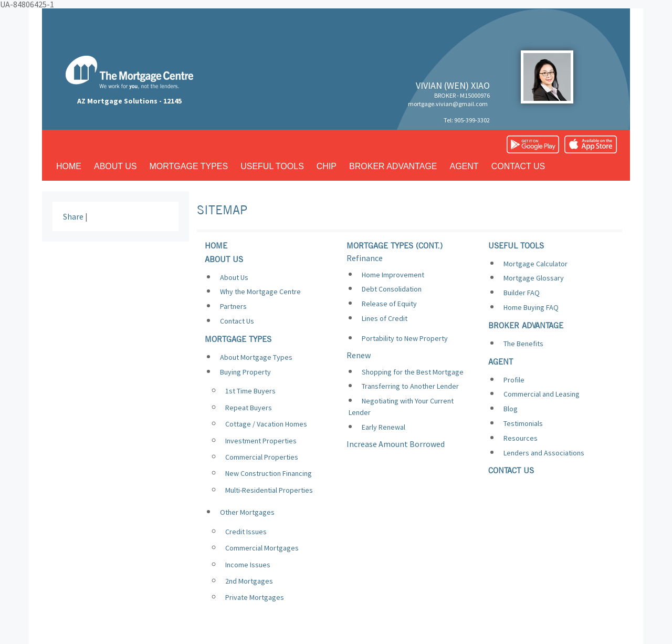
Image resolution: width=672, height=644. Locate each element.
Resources (521, 438)
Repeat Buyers (249, 408)
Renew (359, 355)
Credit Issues (246, 532)
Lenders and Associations (544, 453)
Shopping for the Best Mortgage (413, 372)
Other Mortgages (247, 512)
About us (115, 166)
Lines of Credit (385, 318)
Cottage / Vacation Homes (266, 424)
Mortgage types (189, 166)
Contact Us (237, 321)
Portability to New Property (405, 338)
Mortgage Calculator (535, 264)
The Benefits (523, 344)
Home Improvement (393, 275)
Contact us (518, 166)
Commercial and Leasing (542, 394)
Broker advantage (393, 166)
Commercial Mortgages (262, 548)
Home (69, 166)
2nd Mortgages (249, 581)
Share (73, 216)
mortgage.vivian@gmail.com (448, 104)
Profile (514, 380)
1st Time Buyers (250, 391)
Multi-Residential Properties (269, 490)
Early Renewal (384, 427)
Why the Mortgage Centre (260, 292)
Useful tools (272, 166)
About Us (234, 277)
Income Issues (248, 565)
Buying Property (245, 372)
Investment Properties (261, 441)
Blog (511, 409)
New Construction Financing (269, 473)
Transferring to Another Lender (410, 386)
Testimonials (523, 423)
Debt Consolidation (392, 289)
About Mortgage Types (256, 357)
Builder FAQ (522, 293)
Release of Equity (389, 304)
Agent (464, 166)
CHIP (327, 166)
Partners (233, 306)
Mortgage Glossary (534, 278)
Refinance (365, 258)
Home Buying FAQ (531, 307)
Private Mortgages (255, 597)
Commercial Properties (262, 457)
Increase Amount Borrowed (396, 444)
